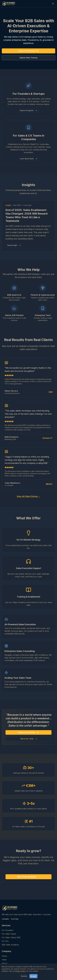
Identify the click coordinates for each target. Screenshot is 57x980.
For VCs (5, 941)
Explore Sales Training (28, 58)
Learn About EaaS (28, 159)
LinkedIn (5, 919)
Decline (24, 976)
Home (4, 956)
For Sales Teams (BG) (11, 937)
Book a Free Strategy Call (29, 51)
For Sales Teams (9, 934)
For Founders (8, 930)
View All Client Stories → (28, 496)
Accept (33, 976)
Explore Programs (29, 110)
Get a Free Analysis (28, 877)
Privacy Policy (21, 971)
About (4, 963)
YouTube (15, 919)
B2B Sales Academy (10, 945)
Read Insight (14, 245)
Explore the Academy (29, 732)
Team (4, 960)
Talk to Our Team (29, 739)
